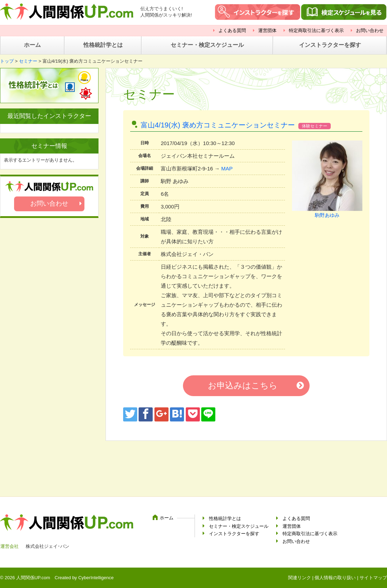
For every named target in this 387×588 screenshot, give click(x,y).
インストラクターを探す (330, 45)
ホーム (32, 45)
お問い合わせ (370, 30)
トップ (7, 61)
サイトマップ (373, 578)
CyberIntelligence (96, 578)
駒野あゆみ (327, 215)
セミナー (28, 61)
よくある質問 (232, 30)
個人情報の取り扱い (335, 578)
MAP (227, 168)
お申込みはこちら (243, 385)
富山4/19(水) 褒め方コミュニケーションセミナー (218, 125)
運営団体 (267, 30)
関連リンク (300, 578)
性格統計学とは (103, 45)
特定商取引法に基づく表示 (316, 30)
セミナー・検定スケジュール (207, 45)
